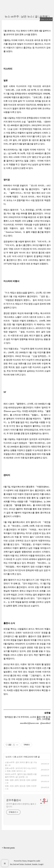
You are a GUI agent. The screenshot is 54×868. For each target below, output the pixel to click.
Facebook (28, 864)
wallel (38, 861)
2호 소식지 (18, 757)
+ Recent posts (8, 848)
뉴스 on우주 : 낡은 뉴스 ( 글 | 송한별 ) (27, 16)
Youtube (34, 864)
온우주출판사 (14, 800)
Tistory (24, 861)
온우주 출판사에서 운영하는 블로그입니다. (21, 805)
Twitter (22, 864)
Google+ (41, 864)
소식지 (8, 757)
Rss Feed (13, 864)
